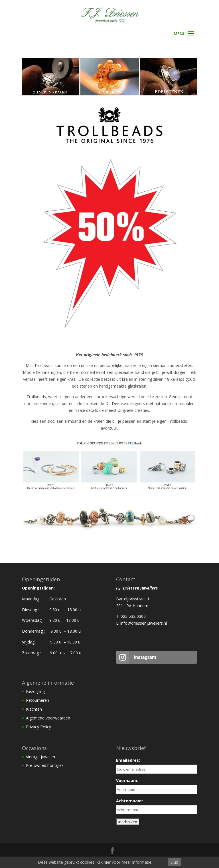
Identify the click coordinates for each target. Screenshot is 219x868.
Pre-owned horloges (45, 765)
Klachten (34, 709)
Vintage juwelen (40, 757)
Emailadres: (128, 760)
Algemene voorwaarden (48, 718)
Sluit (174, 862)
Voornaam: (127, 780)
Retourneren (37, 700)
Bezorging (35, 691)
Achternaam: (129, 801)
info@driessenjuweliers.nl (144, 623)
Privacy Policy (38, 727)
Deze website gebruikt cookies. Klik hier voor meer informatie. (95, 862)
